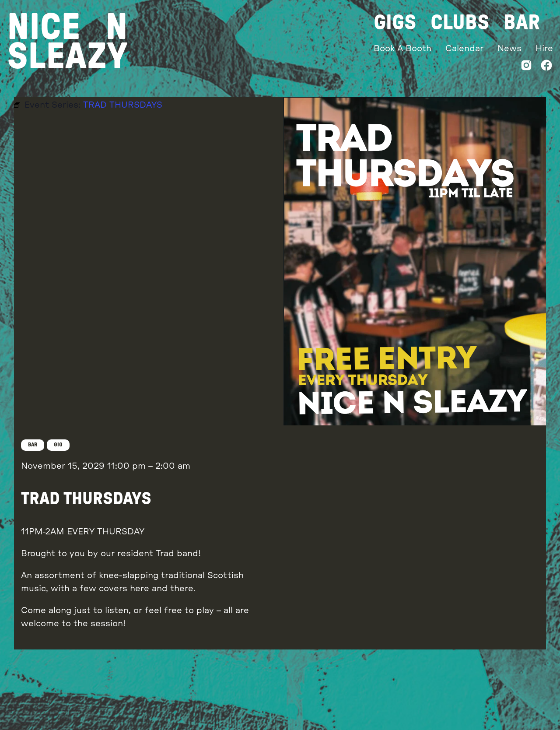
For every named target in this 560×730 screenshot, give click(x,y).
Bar (522, 23)
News (509, 49)
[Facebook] (546, 67)
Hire (544, 49)
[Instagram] (526, 67)
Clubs (460, 23)
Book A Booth (402, 49)
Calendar (464, 49)
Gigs (395, 23)
